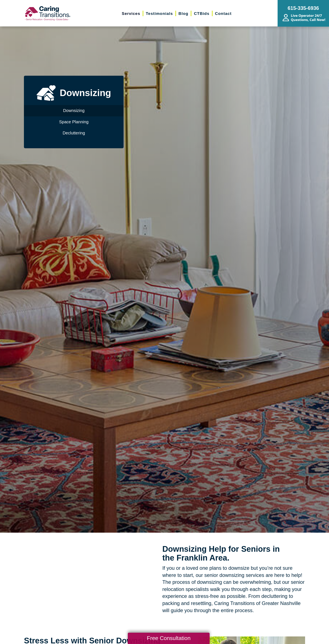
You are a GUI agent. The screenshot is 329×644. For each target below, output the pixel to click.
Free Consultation (169, 638)
